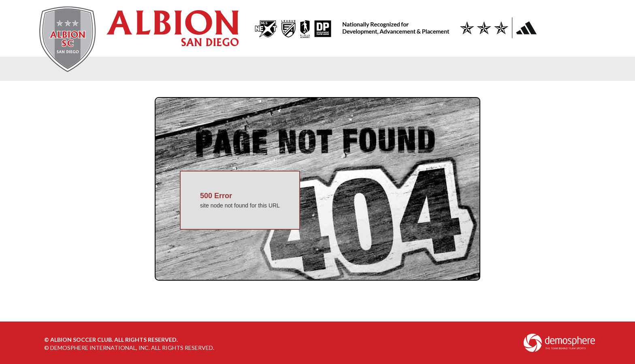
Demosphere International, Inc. (100, 348)
